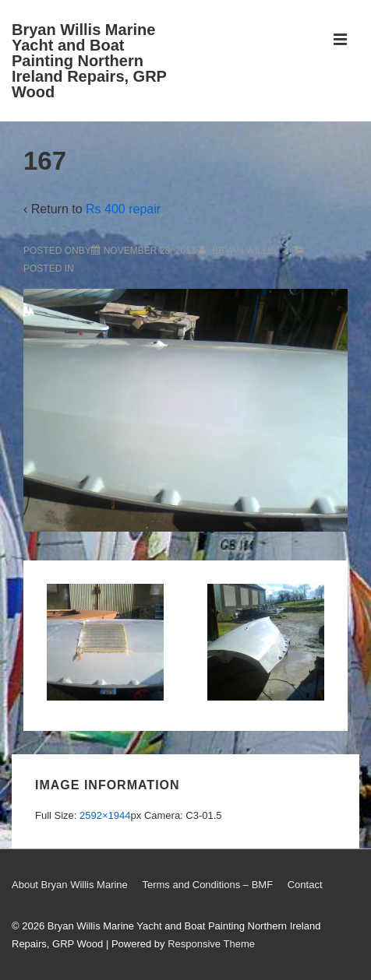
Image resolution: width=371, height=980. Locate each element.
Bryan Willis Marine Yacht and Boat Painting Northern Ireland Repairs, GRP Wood (89, 61)
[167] (150, 251)
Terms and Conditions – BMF (207, 885)
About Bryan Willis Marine (70, 885)
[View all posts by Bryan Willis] (239, 251)
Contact (305, 885)
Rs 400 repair (123, 209)
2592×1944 (105, 815)
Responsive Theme (211, 944)
